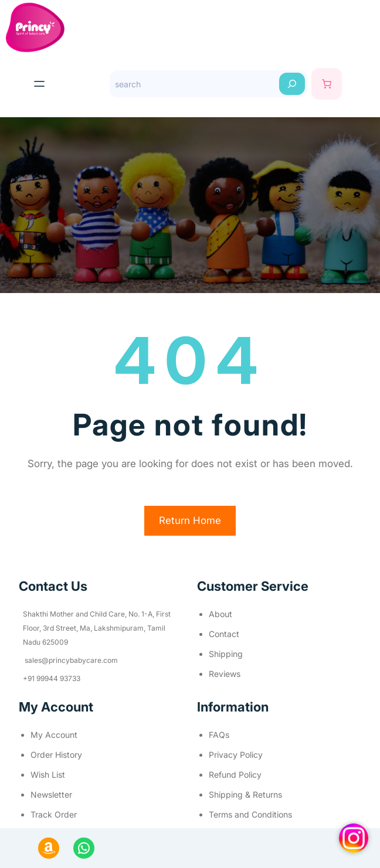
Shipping (226, 654)
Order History (56, 755)
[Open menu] (39, 84)
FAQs (219, 735)
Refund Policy (235, 775)
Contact (224, 634)
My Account (54, 735)
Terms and (230, 814)
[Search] (292, 84)
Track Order (54, 814)
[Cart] (327, 84)
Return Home (190, 520)
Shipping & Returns (245, 794)
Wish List (48, 775)
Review (223, 674)
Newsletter (51, 794)
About (220, 614)
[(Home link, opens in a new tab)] (35, 27)
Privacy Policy (236, 755)
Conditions (272, 814)
